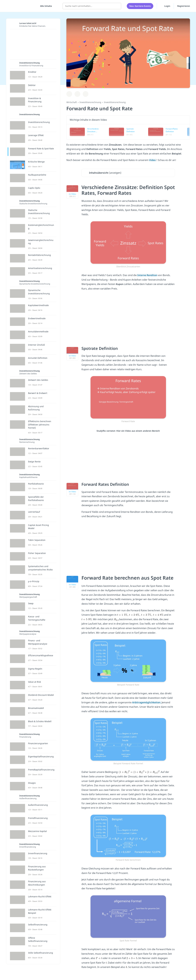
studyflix (20, 6)
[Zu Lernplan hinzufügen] (69, 94)
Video (153, 160)
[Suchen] (117, 6)
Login (165, 6)
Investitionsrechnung (90, 102)
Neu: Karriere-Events (140, 6)
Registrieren (184, 6)
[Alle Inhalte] (45, 6)
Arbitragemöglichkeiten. (147, 702)
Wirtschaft (72, 102)
